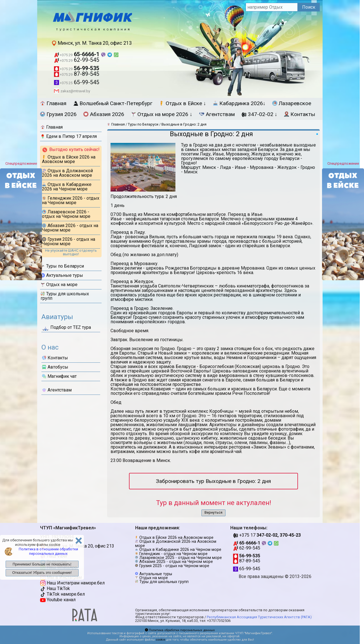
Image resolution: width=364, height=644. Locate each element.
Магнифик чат (59, 376)
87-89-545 (77, 74)
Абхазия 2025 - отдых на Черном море (176, 562)
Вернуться (213, 512)
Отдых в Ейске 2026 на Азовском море (69, 159)
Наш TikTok (55, 588)
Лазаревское (292, 103)
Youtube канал (58, 600)
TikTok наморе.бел (62, 594)
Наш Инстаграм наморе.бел (72, 583)
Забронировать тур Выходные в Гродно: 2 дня (213, 481)
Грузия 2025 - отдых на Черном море (174, 566)
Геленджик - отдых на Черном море (173, 554)
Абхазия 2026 (104, 114)
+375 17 (267, 535)
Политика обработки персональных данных (180, 630)
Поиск (309, 7)
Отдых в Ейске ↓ (183, 103)
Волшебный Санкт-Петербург (113, 103)
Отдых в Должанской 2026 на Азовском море (67, 173)
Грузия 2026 (58, 114)
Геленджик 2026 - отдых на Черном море (71, 200)
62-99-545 (77, 60)
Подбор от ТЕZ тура (66, 328)
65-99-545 (77, 82)
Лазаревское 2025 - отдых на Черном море (181, 558)
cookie (160, 640)
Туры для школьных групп (65, 296)
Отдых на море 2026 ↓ (162, 114)
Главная (53, 103)
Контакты (300, 114)
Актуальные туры (62, 275)
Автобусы (55, 367)
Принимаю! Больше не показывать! (42, 564)
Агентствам (217, 114)
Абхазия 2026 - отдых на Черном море (70, 228)
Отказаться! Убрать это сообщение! (42, 573)
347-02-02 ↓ (260, 114)
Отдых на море (59, 285)
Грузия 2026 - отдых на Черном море (69, 241)
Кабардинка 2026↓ (239, 103)
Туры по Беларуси (62, 266)
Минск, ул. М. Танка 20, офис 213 (91, 43)
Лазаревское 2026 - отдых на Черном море (66, 214)
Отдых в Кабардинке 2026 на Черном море (67, 187)
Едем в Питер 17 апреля (69, 136)
